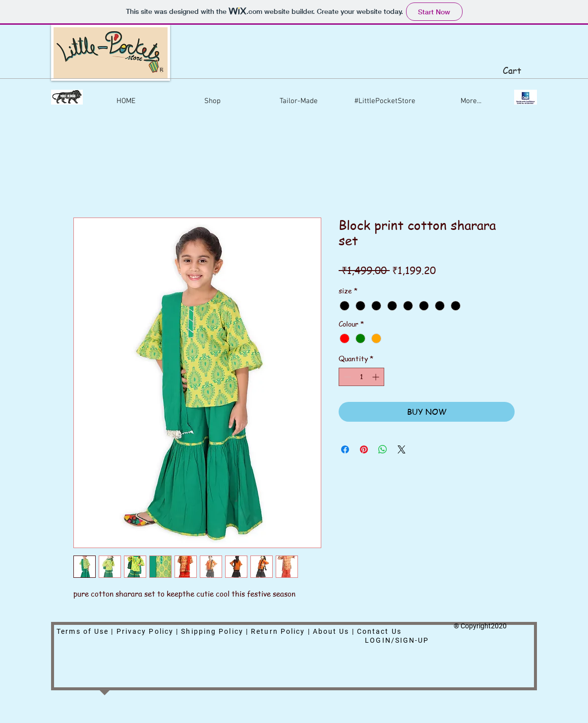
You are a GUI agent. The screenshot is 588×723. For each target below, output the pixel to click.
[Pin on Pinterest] (364, 449)
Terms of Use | (87, 631)
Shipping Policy (212, 631)
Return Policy (278, 631)
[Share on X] (402, 449)
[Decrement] (346, 377)
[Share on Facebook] (345, 449)
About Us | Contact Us (358, 631)
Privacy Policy (145, 631)
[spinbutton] (361, 377)
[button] (519, 71)
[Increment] (377, 377)
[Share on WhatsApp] (383, 449)
